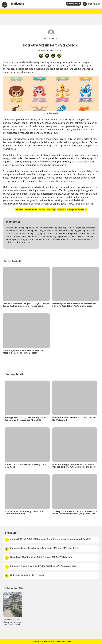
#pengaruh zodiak (75, 210)
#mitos (41, 210)
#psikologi (51, 210)
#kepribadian (31, 210)
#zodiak (19, 210)
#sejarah (61, 210)
